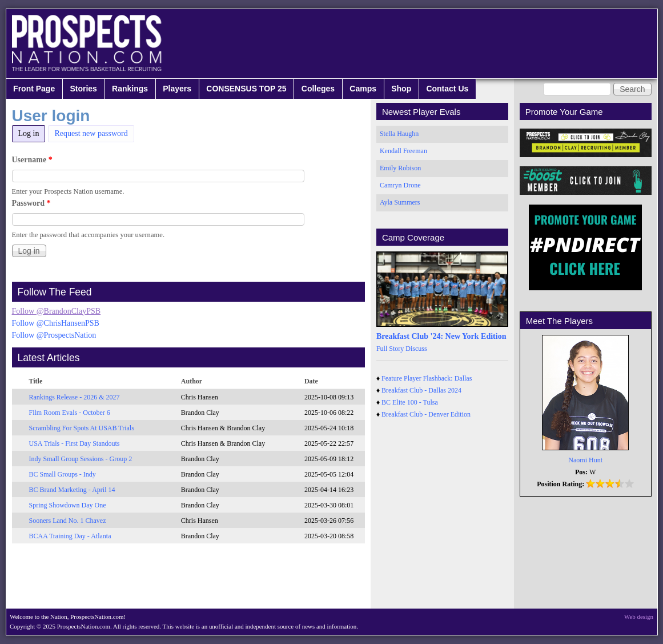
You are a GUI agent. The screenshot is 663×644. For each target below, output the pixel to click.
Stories (83, 89)
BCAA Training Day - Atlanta (70, 536)
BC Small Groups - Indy (63, 474)
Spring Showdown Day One (68, 505)
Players (177, 89)
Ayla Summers (400, 202)
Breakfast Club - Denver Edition (426, 414)
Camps (363, 89)
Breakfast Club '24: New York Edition (441, 336)
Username (32, 160)
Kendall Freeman (403, 151)
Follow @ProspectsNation (54, 335)
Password (31, 203)
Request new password (91, 133)
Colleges (318, 89)
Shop (401, 89)
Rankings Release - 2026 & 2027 (75, 397)
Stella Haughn (399, 134)
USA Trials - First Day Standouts (75, 443)
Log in (32, 132)
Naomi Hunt (585, 460)
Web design (639, 617)
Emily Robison (400, 168)
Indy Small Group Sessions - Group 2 (81, 459)
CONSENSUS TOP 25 (246, 89)
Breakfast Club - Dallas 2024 (421, 390)
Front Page (34, 89)
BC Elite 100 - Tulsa (410, 402)
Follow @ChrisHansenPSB (56, 323)
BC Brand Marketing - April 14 (72, 490)
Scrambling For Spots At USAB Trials (82, 428)
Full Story (390, 349)
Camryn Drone (400, 185)
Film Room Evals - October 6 (70, 413)
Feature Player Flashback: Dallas (427, 378)
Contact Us (447, 89)
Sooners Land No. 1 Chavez (68, 521)
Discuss (416, 349)
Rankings (130, 89)
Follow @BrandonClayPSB (57, 311)
